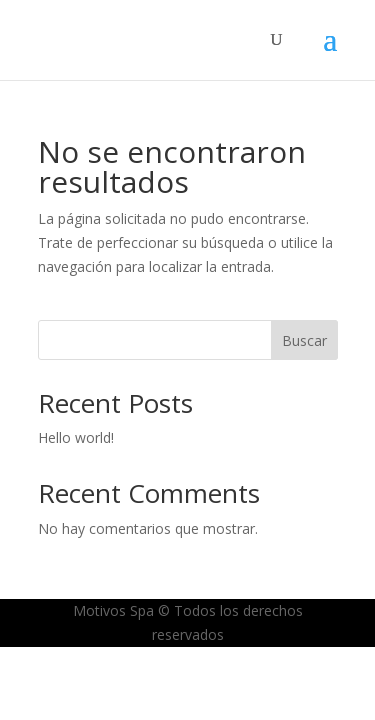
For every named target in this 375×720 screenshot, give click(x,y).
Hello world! (76, 437)
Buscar (304, 340)
